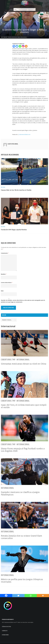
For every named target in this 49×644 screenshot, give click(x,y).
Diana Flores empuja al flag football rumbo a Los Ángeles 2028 (23, 450)
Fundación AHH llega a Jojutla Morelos (14, 230)
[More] (26, 46)
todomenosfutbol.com (25, 134)
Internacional (23, 360)
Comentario (5, 253)
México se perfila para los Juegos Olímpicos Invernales (22, 581)
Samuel (16, 144)
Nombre (4, 274)
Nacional (3, 187)
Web (2, 291)
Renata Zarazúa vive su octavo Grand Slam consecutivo (21, 537)
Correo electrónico (7, 283)
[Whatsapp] (20, 46)
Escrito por (11, 144)
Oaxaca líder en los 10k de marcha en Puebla (16, 190)
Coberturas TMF (8, 360)
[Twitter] (17, 46)
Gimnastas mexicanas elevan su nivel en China (24, 364)
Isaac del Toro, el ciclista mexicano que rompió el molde (24, 406)
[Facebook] (14, 46)
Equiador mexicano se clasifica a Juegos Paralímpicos (20, 493)
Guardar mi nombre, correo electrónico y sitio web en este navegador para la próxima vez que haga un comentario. (23, 301)
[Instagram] (23, 46)
